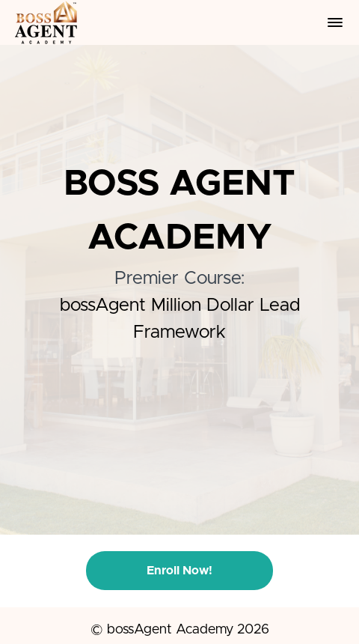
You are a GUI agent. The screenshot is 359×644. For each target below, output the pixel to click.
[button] (335, 22)
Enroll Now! (179, 571)
